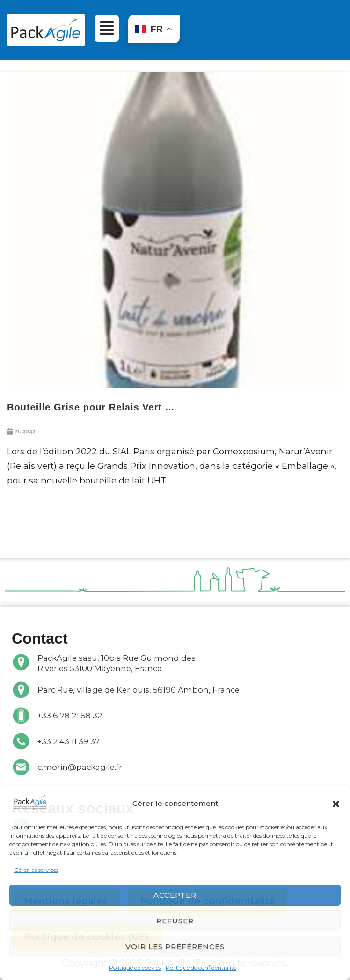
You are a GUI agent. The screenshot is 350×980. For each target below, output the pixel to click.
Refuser (175, 921)
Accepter (175, 895)
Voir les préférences (175, 947)
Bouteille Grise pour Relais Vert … (91, 407)
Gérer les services (36, 870)
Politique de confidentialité (201, 968)
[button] (336, 804)
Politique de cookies (135, 968)
